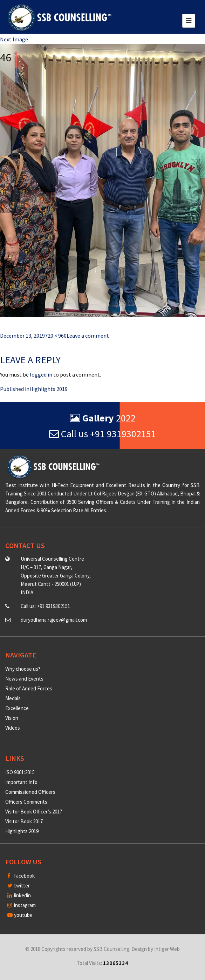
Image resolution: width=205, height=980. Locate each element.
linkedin (19, 895)
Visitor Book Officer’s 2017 (34, 812)
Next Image (14, 39)
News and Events (24, 679)
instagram (22, 905)
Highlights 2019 (22, 831)
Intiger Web (167, 949)
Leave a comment (88, 336)
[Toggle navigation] (189, 21)
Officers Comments (26, 802)
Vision (12, 718)
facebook (21, 876)
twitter (19, 886)
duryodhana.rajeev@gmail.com (54, 620)
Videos (13, 728)
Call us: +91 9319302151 (45, 606)
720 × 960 (56, 336)
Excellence (17, 708)
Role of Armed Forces (29, 688)
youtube (20, 915)
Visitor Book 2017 (24, 821)
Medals (13, 698)
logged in (41, 374)
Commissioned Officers (30, 792)
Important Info (21, 782)
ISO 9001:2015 (20, 772)
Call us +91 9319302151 (102, 434)
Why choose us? (23, 669)
